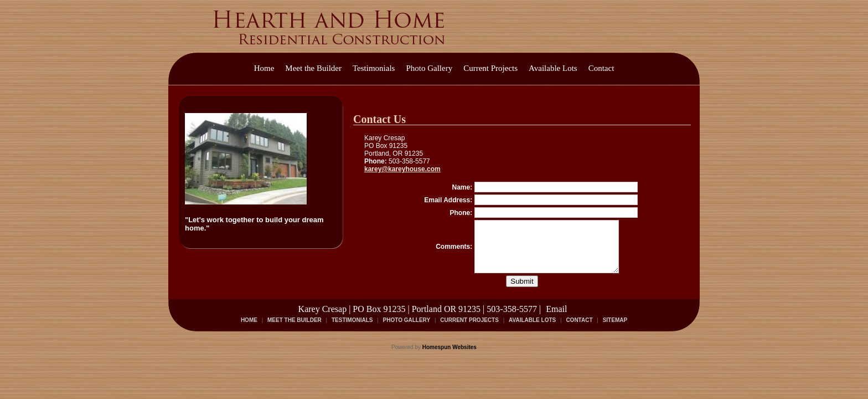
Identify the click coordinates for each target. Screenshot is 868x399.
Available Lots (553, 68)
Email (556, 319)
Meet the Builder (313, 68)
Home (264, 68)
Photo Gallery (429, 68)
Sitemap (615, 330)
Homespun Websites (449, 357)
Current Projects (490, 68)
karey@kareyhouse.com (402, 169)
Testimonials (374, 68)
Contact (601, 68)
